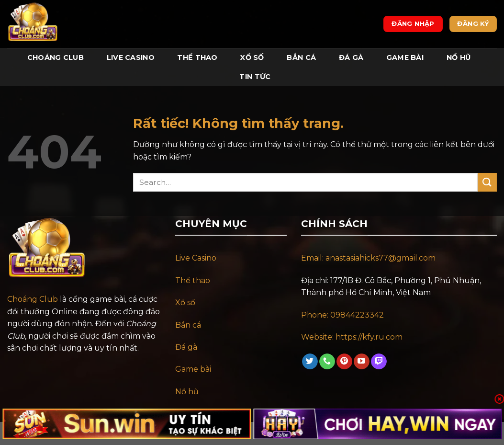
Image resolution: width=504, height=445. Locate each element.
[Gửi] (487, 182)
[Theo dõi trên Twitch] (379, 362)
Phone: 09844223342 (342, 315)
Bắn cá (188, 325)
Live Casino (131, 57)
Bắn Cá (301, 57)
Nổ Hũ (459, 57)
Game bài (193, 369)
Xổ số (185, 302)
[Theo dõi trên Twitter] (310, 362)
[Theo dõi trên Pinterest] (344, 362)
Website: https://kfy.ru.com (353, 337)
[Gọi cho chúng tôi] (327, 362)
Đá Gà (351, 57)
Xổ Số (252, 57)
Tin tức (255, 77)
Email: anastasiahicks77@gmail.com (368, 258)
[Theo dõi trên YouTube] (362, 362)
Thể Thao (197, 57)
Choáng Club (56, 57)
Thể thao (193, 280)
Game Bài (405, 57)
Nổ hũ (187, 392)
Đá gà (186, 347)
